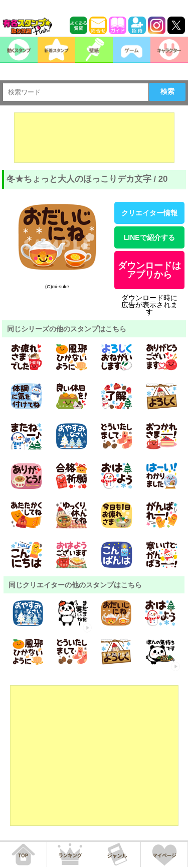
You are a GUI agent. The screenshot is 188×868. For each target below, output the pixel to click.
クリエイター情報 (149, 213)
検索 (167, 91)
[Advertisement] (94, 138)
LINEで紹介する (149, 237)
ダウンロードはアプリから (149, 270)
